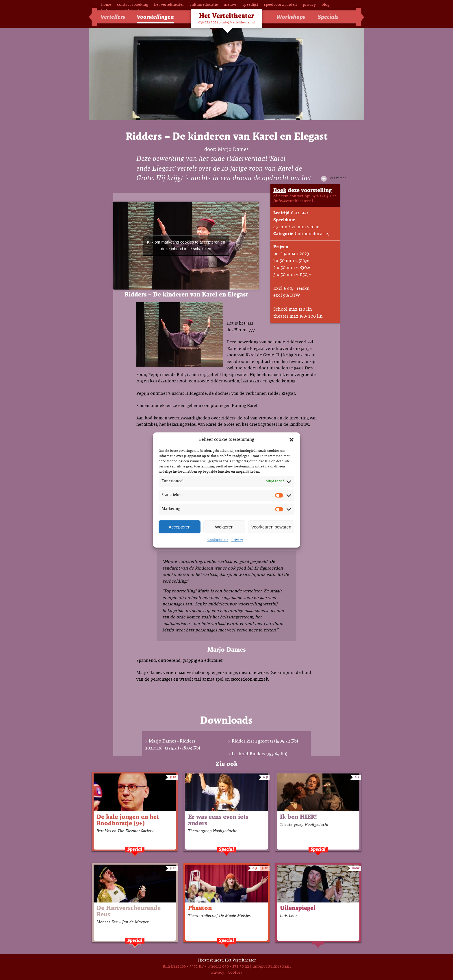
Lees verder (337, 178)
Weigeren (224, 527)
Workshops (291, 17)
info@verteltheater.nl (238, 23)
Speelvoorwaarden (281, 5)
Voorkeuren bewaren (271, 527)
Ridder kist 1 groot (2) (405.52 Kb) (265, 741)
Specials (328, 17)
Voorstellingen (155, 17)
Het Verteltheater (169, 5)
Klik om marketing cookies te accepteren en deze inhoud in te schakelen (186, 245)
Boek (280, 190)
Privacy (237, 540)
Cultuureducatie (204, 5)
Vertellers (113, 17)
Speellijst (250, 5)
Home (106, 5)
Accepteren (179, 527)
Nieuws (230, 5)
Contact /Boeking (133, 5)
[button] (292, 440)
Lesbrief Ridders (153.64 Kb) (259, 754)
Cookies (235, 973)
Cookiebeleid (218, 540)
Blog (325, 5)
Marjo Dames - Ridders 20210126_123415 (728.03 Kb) (172, 745)
